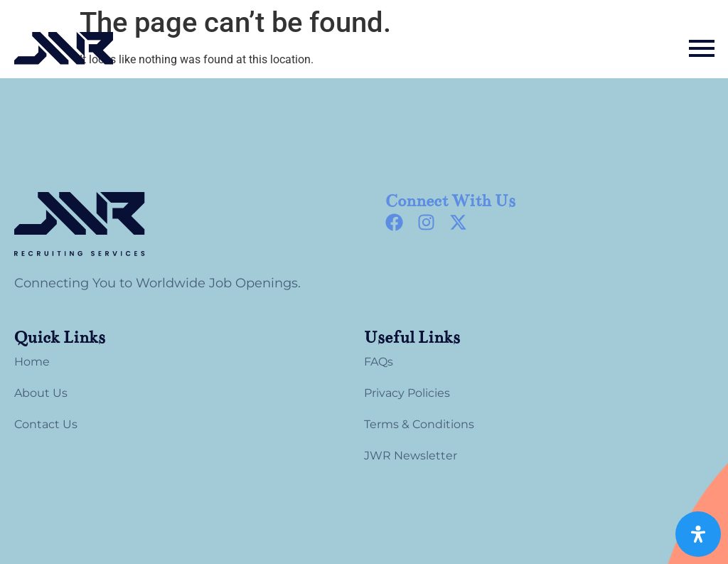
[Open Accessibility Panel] (698, 534)
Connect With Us (450, 201)
